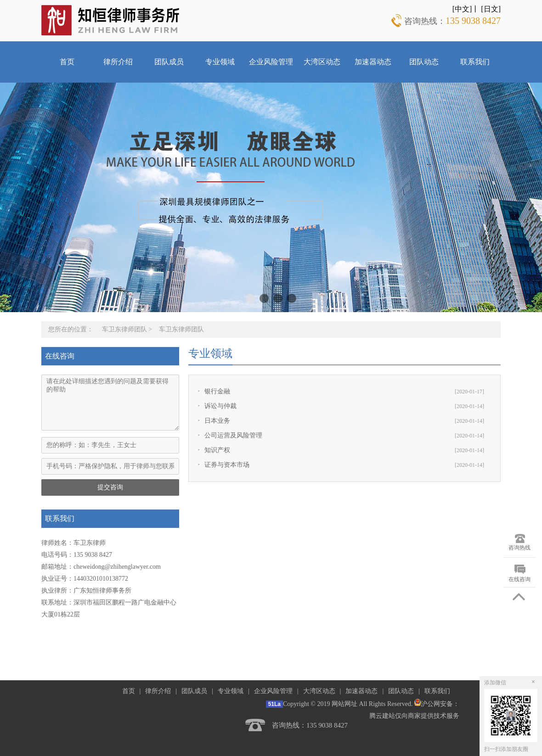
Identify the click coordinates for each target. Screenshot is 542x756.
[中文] (462, 9)
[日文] (491, 9)
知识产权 (217, 450)
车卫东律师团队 (124, 329)
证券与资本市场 (227, 465)
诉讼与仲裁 (220, 406)
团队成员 (169, 62)
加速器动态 (373, 62)
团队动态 (424, 62)
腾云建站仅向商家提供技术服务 (414, 716)
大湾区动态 (322, 62)
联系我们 (475, 62)
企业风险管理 (271, 62)
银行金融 (217, 391)
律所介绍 (118, 62)
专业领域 (220, 62)
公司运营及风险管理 (233, 435)
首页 (67, 62)
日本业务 (217, 421)
